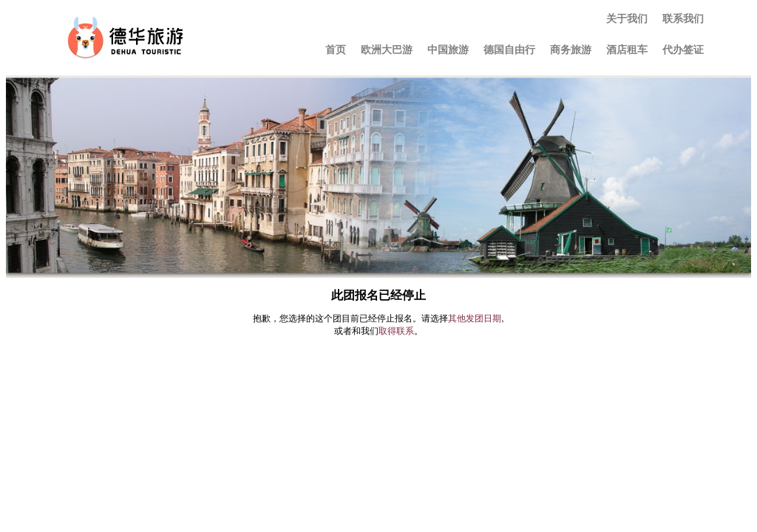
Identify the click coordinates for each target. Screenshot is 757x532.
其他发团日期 (475, 318)
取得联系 (396, 331)
